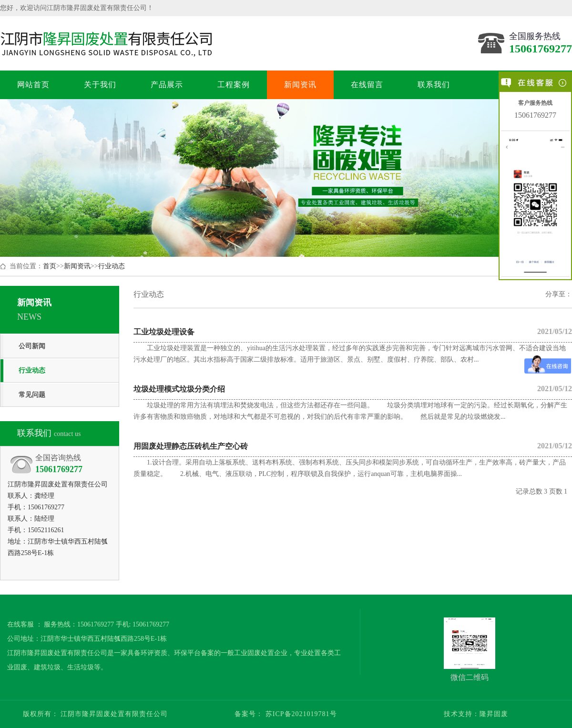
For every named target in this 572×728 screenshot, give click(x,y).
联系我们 (434, 85)
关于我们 (100, 85)
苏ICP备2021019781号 (300, 714)
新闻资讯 (300, 85)
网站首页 (33, 85)
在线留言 (367, 85)
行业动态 (112, 266)
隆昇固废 (494, 714)
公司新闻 (32, 346)
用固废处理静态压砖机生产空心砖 (353, 446)
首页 (50, 266)
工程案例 (233, 85)
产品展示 (167, 85)
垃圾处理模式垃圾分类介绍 (353, 389)
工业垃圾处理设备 (353, 332)
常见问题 (32, 395)
